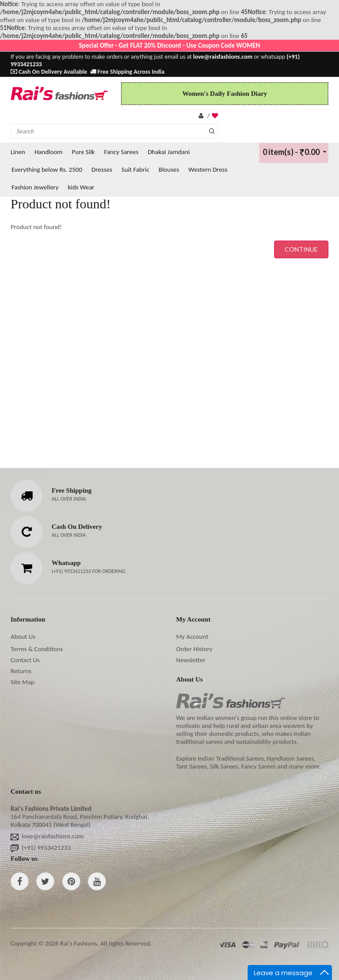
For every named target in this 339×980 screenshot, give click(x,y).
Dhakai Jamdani (169, 152)
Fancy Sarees (121, 152)
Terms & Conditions (37, 649)
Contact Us (25, 660)
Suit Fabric (135, 170)
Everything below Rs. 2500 (47, 170)
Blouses (169, 170)
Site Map (23, 682)
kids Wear (81, 187)
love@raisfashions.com (53, 836)
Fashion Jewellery (35, 187)
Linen (18, 152)
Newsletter (191, 660)
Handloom (49, 152)
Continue (301, 249)
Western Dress (208, 170)
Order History (194, 649)
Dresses (102, 170)
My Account (192, 637)
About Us (23, 637)
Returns (21, 671)
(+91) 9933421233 (72, 571)
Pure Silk (83, 152)
